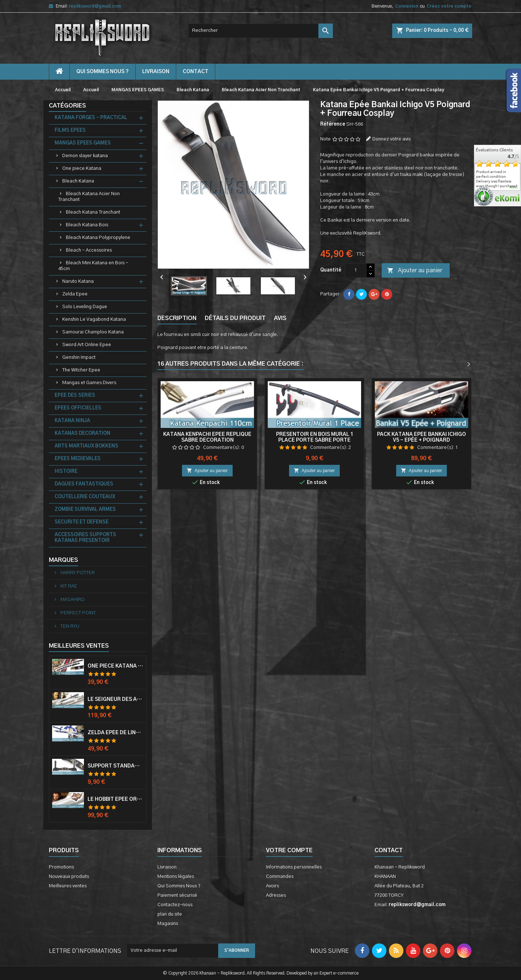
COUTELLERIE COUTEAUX (85, 497)
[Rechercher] (260, 31)
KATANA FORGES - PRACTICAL (91, 118)
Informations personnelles (294, 867)
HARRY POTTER (77, 573)
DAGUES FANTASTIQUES (84, 484)
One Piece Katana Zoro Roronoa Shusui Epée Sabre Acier (115, 666)
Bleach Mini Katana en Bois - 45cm (93, 266)
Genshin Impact (79, 357)
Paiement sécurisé (177, 895)
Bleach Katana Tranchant (93, 212)
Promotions (61, 867)
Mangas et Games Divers (89, 383)
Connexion (407, 6)
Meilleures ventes (68, 886)
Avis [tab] (280, 318)
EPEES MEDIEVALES (78, 459)
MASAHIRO (72, 600)
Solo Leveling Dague (85, 307)
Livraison (156, 72)
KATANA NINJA (72, 421)
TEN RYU (69, 626)
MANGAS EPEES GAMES (83, 143)
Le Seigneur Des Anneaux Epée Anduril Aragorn (115, 699)
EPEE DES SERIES (75, 396)
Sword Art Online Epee (87, 345)
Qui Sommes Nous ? (103, 72)
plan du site (170, 914)
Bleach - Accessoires (89, 250)
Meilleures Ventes (79, 646)
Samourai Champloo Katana (93, 332)
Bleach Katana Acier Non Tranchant (89, 197)
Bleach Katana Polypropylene (98, 238)
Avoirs (272, 886)
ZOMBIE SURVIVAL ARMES (85, 510)
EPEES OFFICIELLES (78, 408)
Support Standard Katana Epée (115, 766)
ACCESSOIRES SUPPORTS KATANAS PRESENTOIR (85, 538)
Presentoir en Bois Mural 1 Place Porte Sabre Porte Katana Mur (315, 440)
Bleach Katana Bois (87, 225)
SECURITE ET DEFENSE (82, 522)
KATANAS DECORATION (82, 434)
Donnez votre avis (391, 139)
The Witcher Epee (81, 370)
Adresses (276, 895)
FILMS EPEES (70, 131)
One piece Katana (82, 169)
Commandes (280, 877)
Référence (333, 124)
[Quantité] (356, 270)
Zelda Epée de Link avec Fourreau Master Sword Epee (115, 733)
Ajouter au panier (415, 271)
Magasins (168, 924)
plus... (514, 188)
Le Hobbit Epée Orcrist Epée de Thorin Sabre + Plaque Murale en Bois (115, 799)
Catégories (67, 106)
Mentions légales (176, 877)
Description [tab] (177, 318)
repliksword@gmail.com (95, 6)
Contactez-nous (175, 905)
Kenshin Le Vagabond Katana (94, 319)
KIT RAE (68, 586)
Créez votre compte (449, 6)
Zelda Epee (75, 294)
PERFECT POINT (78, 613)
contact (196, 72)
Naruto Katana (78, 281)
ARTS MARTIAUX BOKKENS (86, 446)
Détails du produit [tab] (235, 318)
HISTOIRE (66, 472)
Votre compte (289, 850)
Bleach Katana (78, 181)
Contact (389, 850)
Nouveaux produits (69, 877)
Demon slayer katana (85, 156)
